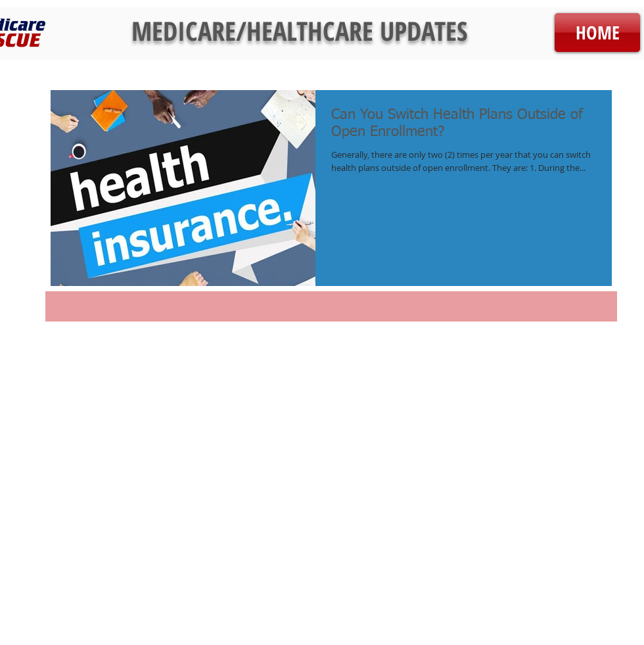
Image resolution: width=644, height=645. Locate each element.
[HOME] (597, 33)
